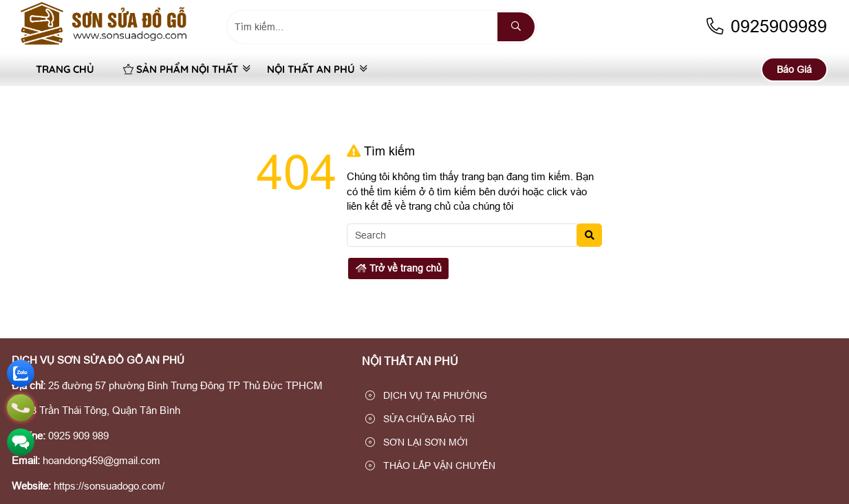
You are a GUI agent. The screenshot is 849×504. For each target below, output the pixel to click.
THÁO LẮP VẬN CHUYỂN (430, 465)
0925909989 (766, 26)
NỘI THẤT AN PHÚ (311, 69)
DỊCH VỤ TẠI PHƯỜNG (426, 395)
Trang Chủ (65, 69)
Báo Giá (794, 69)
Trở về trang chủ (399, 268)
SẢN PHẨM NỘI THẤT (181, 69)
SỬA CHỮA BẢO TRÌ (420, 419)
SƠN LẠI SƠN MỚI (417, 442)
